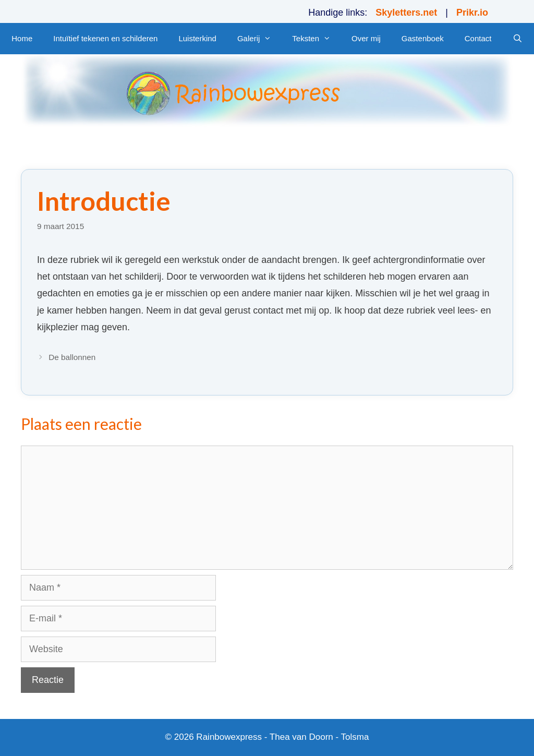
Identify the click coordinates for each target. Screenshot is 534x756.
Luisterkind (197, 38)
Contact (478, 38)
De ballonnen (72, 357)
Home (22, 38)
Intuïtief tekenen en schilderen (105, 38)
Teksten (317, 39)
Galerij (259, 39)
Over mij (366, 38)
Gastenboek (423, 38)
